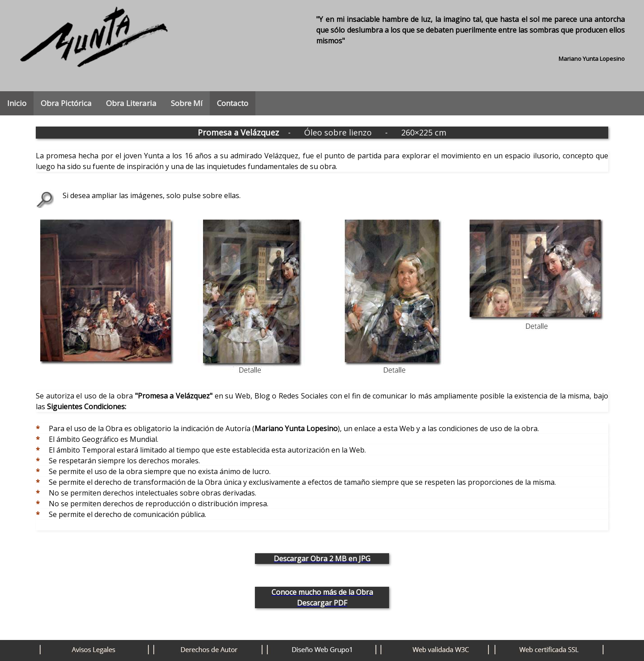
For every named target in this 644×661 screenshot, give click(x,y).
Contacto (233, 103)
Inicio (17, 103)
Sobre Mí (187, 103)
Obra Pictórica (66, 103)
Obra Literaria (131, 103)
